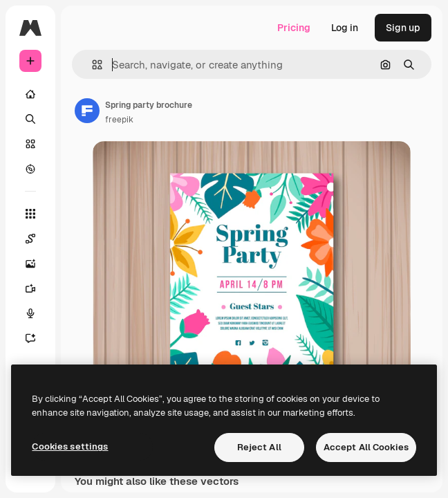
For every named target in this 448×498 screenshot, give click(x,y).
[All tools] (30, 214)
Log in (345, 28)
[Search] (30, 119)
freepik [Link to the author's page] (119, 120)
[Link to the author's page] (87, 111)
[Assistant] (37, 338)
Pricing (294, 28)
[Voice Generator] (37, 313)
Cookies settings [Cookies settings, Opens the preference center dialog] (70, 446)
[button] (92, 65)
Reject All (259, 447)
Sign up (403, 28)
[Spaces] (37, 239)
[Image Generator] (37, 264)
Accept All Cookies (366, 447)
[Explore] (30, 169)
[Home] (30, 94)
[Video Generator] (37, 288)
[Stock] (30, 144)
